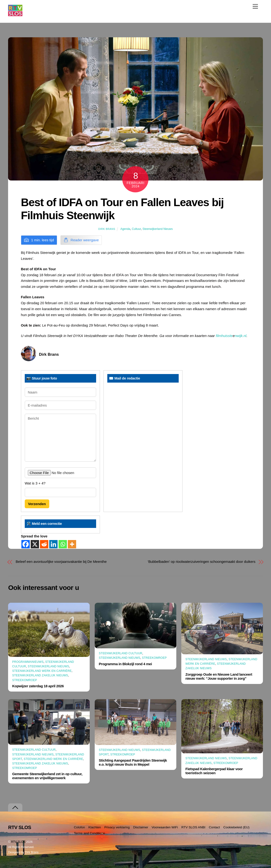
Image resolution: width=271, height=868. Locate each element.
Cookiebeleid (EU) (237, 827)
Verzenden (37, 504)
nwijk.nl (240, 336)
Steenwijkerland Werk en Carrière (42, 671)
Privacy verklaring (117, 827)
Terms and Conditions (89, 833)
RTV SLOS (18, 842)
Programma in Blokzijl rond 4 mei (125, 664)
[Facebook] (26, 544)
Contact (214, 827)
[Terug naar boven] (15, 808)
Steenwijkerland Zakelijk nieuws (40, 675)
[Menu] (255, 6)
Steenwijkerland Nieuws (158, 229)
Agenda (125, 229)
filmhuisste (224, 336)
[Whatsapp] (63, 544)
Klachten (95, 827)
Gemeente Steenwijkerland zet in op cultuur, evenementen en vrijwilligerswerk (47, 776)
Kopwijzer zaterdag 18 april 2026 (38, 686)
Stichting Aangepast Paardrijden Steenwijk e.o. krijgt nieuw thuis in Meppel (133, 762)
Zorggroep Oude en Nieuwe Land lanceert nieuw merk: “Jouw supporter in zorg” (219, 676)
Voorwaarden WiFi (165, 827)
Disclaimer (141, 827)
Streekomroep (25, 680)
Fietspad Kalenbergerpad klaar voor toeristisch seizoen (214, 771)
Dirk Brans (107, 229)
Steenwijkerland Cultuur (121, 653)
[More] (72, 544)
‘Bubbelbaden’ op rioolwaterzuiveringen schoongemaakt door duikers (201, 562)
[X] (35, 544)
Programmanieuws (28, 662)
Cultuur (136, 229)
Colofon (79, 827)
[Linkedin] (53, 544)
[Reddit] (44, 544)
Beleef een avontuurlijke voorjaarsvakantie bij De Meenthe (61, 562)
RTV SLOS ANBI (193, 827)
